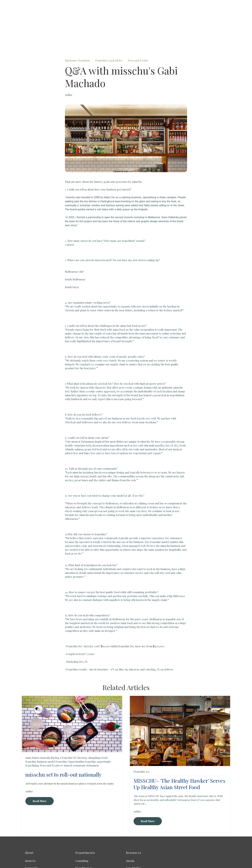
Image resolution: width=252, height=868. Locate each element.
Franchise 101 (141, 741)
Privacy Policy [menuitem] (33, 845)
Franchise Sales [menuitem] (84, 845)
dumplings (95, 727)
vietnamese (92, 735)
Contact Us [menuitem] (31, 838)
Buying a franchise (62, 727)
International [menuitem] (134, 845)
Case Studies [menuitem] (133, 838)
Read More (40, 771)
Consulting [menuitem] (82, 831)
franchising (32, 735)
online (69, 65)
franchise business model (40, 731)
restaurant (79, 735)
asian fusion (32, 727)
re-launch (66, 735)
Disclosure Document (77, 30)
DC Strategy (80, 727)
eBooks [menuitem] (130, 831)
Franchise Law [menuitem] (84, 838)
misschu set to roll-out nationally (63, 744)
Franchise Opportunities (70, 731)
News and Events (138, 30)
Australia (45, 727)
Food (105, 727)
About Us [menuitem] (30, 831)
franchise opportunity (98, 731)
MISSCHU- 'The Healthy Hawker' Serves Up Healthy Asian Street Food (179, 754)
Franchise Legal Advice (109, 30)
